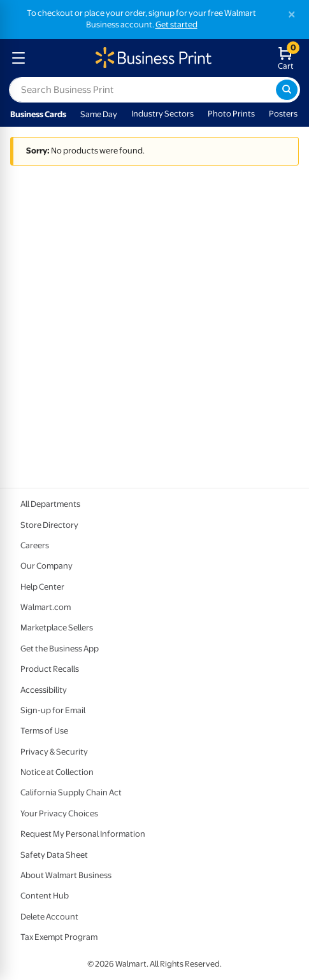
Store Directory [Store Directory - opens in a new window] (49, 525)
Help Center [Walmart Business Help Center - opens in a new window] (42, 587)
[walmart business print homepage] (153, 58)
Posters (283, 114)
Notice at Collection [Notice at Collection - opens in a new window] (57, 772)
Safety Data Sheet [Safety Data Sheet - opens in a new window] (54, 855)
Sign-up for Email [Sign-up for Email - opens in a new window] (53, 710)
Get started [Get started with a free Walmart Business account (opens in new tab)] (176, 25)
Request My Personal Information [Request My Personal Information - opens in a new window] (83, 834)
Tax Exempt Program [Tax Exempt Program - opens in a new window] (59, 937)
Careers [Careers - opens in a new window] (35, 545)
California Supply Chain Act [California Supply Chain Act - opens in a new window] (71, 792)
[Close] (292, 14)
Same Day (99, 114)
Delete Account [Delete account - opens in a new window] (49, 917)
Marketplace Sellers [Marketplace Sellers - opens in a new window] (57, 628)
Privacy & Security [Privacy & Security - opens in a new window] (54, 752)
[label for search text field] (142, 90)
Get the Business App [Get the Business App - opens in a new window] (60, 649)
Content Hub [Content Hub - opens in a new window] (45, 896)
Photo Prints (231, 114)
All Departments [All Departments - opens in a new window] (50, 504)
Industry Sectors (162, 114)
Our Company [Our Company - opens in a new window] (47, 566)
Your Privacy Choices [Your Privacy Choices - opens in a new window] (59, 813)
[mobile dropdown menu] (18, 58)
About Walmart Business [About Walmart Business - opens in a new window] (66, 875)
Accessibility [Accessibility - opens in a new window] (44, 690)
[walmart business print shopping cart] (288, 58)
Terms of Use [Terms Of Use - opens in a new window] (44, 731)
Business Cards (38, 114)
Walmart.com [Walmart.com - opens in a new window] (46, 607)
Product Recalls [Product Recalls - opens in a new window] (50, 669)
